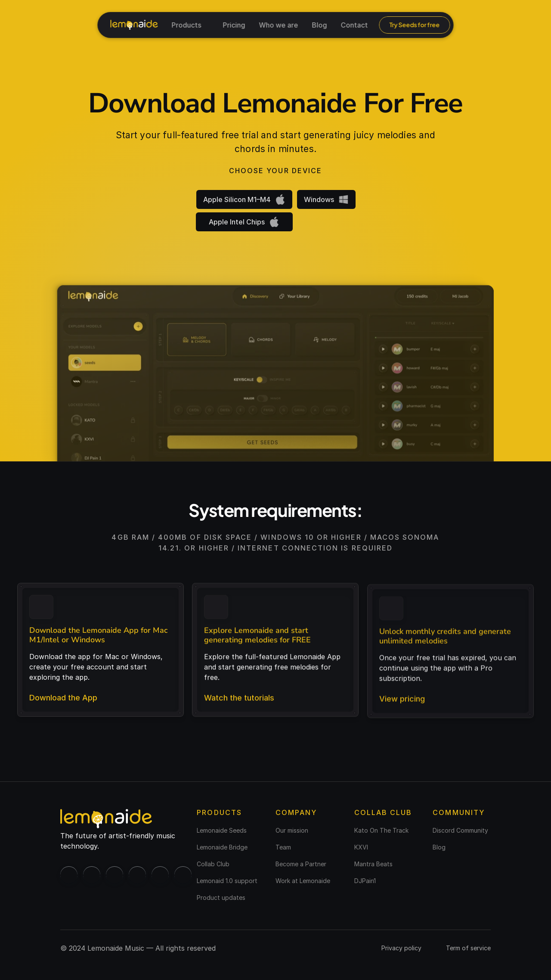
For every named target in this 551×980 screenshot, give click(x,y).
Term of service (468, 948)
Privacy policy (401, 948)
